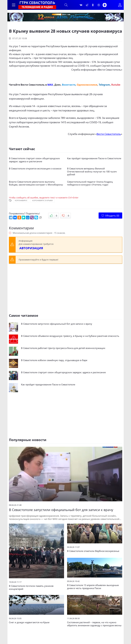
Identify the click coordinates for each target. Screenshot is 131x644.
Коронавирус (21, 200)
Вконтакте (69, 85)
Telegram (104, 85)
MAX (50, 85)
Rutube (116, 85)
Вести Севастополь (110, 70)
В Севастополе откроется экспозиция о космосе (35, 169)
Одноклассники (87, 85)
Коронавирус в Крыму (43, 200)
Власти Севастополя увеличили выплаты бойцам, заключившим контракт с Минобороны (36, 183)
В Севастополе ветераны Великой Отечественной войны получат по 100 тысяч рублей (92, 172)
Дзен (57, 85)
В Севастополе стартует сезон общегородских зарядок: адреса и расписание (34, 160)
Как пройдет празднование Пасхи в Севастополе (94, 158)
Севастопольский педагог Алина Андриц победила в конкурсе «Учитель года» (90, 183)
